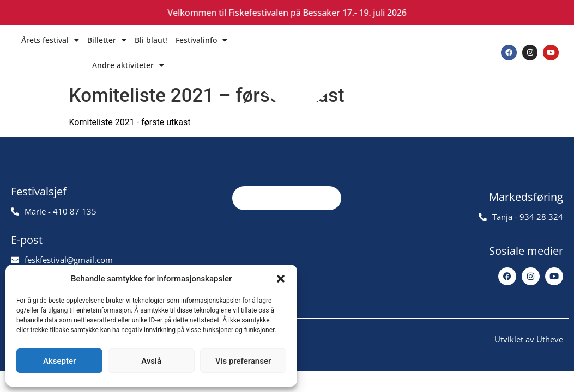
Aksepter (59, 361)
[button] (281, 279)
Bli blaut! (151, 40)
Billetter (107, 40)
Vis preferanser (243, 361)
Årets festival (50, 40)
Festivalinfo (201, 40)
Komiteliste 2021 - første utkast (130, 122)
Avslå (151, 361)
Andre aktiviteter (128, 65)
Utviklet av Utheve (529, 349)
